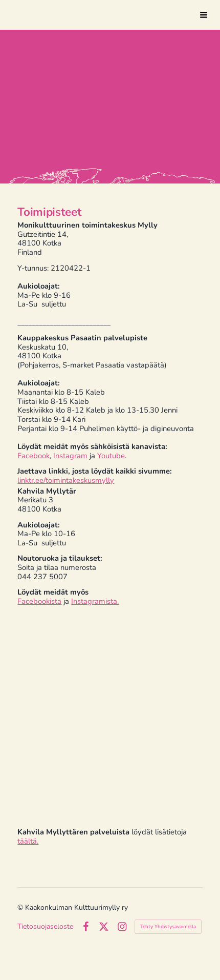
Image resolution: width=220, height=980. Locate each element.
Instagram (70, 456)
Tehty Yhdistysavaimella (168, 927)
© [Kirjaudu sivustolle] (21, 907)
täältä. (28, 841)
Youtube (111, 456)
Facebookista (39, 601)
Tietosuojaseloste (45, 927)
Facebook (34, 456)
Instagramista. (95, 601)
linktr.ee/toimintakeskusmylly (66, 480)
